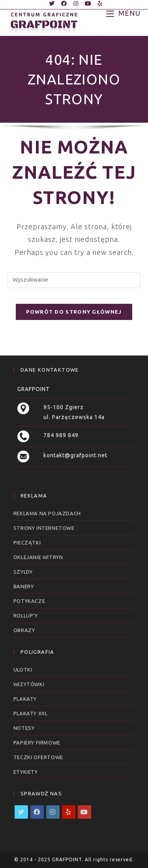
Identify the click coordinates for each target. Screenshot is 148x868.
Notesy (24, 728)
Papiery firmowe (37, 743)
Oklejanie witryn (38, 557)
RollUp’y (26, 615)
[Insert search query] (74, 280)
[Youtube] (84, 812)
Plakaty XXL (31, 713)
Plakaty (25, 699)
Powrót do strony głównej (74, 312)
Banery (24, 586)
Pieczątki (27, 542)
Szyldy (23, 572)
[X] (21, 812)
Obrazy (24, 630)
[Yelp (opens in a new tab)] (99, 4)
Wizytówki (29, 684)
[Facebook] (37, 812)
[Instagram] (53, 812)
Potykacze (29, 601)
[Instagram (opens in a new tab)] (76, 4)
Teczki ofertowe (38, 757)
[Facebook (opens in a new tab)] (64, 4)
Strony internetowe (44, 528)
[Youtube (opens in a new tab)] (88, 4)
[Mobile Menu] (123, 13)
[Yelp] (69, 812)
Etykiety (26, 772)
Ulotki (23, 670)
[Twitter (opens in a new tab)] (52, 4)
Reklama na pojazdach (47, 513)
